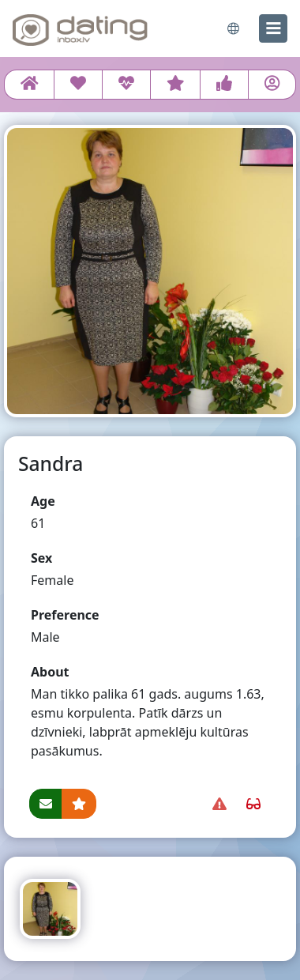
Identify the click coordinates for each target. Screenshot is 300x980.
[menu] (273, 28)
